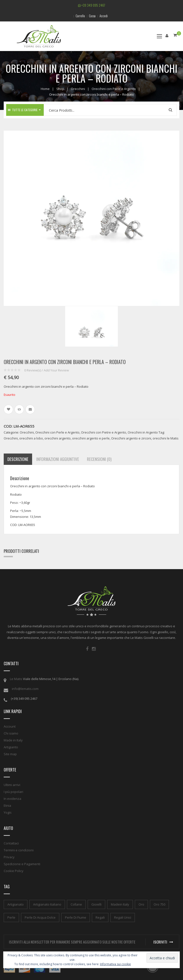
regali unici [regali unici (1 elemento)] (123, 917)
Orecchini (78, 89)
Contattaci (11, 843)
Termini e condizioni (19, 850)
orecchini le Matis (166, 438)
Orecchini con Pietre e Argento (104, 432)
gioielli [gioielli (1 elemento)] (96, 904)
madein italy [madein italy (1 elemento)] (120, 904)
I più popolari (13, 792)
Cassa (92, 16)
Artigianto (11, 747)
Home (45, 89)
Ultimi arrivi (12, 785)
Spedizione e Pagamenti (22, 864)
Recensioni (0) (99, 459)
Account (10, 726)
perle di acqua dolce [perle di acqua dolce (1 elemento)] (40, 917)
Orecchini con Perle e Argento (114, 89)
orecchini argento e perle (91, 438)
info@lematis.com (25, 689)
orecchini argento (58, 438)
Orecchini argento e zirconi (131, 438)
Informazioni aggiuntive (58, 459)
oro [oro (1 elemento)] (141, 904)
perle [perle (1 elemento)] (11, 917)
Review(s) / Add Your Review (47, 370)
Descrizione (18, 459)
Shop (60, 89)
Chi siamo (11, 733)
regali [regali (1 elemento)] (100, 917)
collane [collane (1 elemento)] (76, 904)
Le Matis (16, 679)
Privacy (9, 857)
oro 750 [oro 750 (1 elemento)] (159, 904)
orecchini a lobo (31, 438)
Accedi (104, 16)
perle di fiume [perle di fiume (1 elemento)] (76, 917)
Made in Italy (13, 740)
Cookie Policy (14, 871)
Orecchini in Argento (143, 432)
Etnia (7, 805)
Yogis (8, 812)
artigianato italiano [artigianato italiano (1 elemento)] (47, 904)
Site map (10, 754)
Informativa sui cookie (115, 964)
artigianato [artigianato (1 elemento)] (16, 904)
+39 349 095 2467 (92, 5)
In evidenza (12, 799)
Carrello (80, 16)
